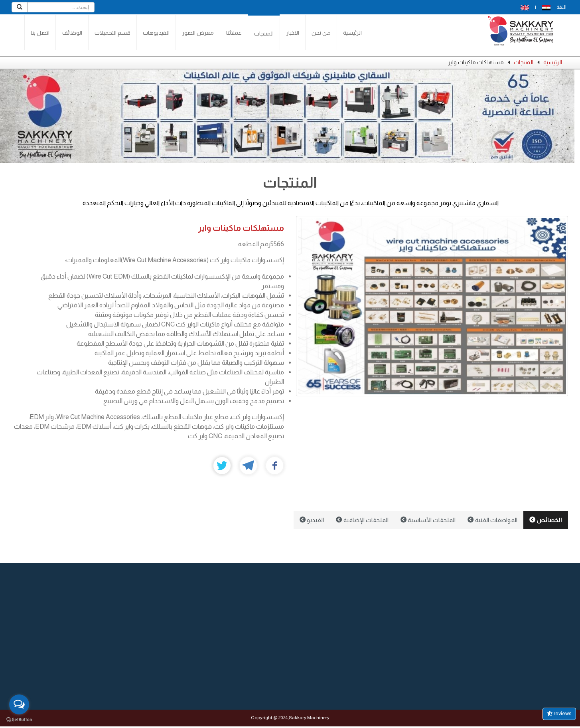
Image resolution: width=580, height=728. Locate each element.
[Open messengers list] (19, 704)
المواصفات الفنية (492, 520)
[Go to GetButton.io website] (19, 720)
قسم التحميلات (112, 33)
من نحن (321, 33)
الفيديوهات (156, 33)
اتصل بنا (40, 33)
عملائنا (234, 33)
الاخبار (293, 33)
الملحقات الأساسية (428, 520)
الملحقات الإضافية (362, 520)
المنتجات (264, 34)
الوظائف (72, 33)
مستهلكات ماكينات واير (241, 228)
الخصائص (546, 520)
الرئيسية (352, 33)
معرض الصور (198, 33)
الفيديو (312, 520)
